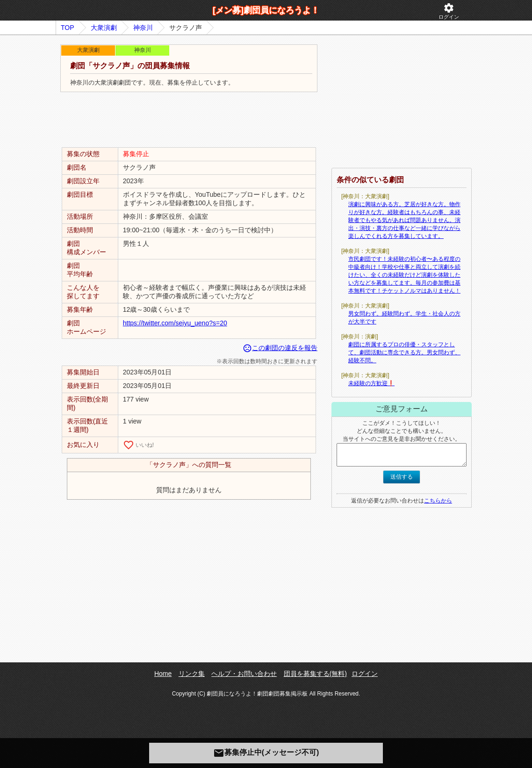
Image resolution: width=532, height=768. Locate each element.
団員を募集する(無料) (315, 674)
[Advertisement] (189, 120)
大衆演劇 (104, 28)
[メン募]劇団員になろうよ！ (266, 10)
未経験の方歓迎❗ (371, 383)
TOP (68, 28)
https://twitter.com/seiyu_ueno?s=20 (175, 323)
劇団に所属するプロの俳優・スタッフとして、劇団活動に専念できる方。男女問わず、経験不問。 (404, 352)
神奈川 (143, 28)
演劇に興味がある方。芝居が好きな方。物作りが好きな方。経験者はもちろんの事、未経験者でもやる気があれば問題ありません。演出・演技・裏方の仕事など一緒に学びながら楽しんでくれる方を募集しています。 (404, 220)
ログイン (449, 11)
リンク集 (192, 674)
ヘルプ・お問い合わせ (244, 674)
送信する (402, 477)
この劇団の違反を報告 (280, 348)
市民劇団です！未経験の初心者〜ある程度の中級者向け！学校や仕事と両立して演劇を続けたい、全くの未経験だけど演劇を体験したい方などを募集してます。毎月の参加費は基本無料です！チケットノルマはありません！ (404, 275)
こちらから (438, 501)
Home (163, 674)
